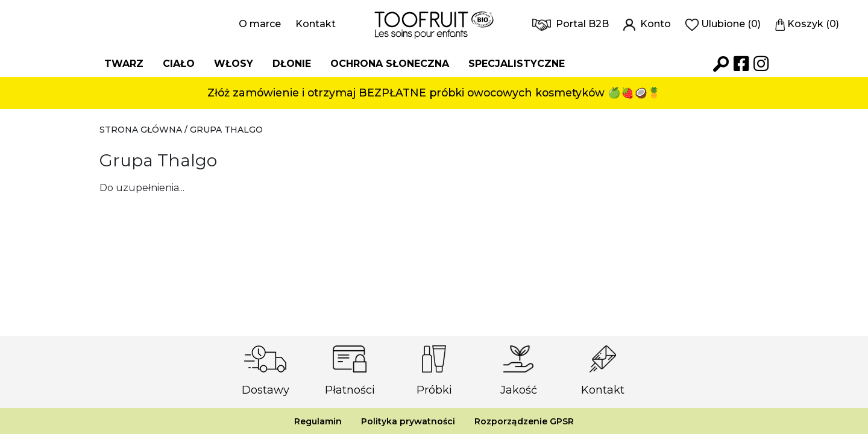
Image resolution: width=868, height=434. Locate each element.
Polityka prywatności (408, 421)
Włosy (234, 64)
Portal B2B (571, 24)
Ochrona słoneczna (390, 64)
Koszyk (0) (807, 24)
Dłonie (292, 64)
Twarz (124, 64)
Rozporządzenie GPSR (524, 421)
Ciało (179, 64)
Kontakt (316, 24)
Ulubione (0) (723, 24)
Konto (647, 24)
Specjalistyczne (517, 64)
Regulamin (318, 421)
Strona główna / (145, 130)
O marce (260, 24)
